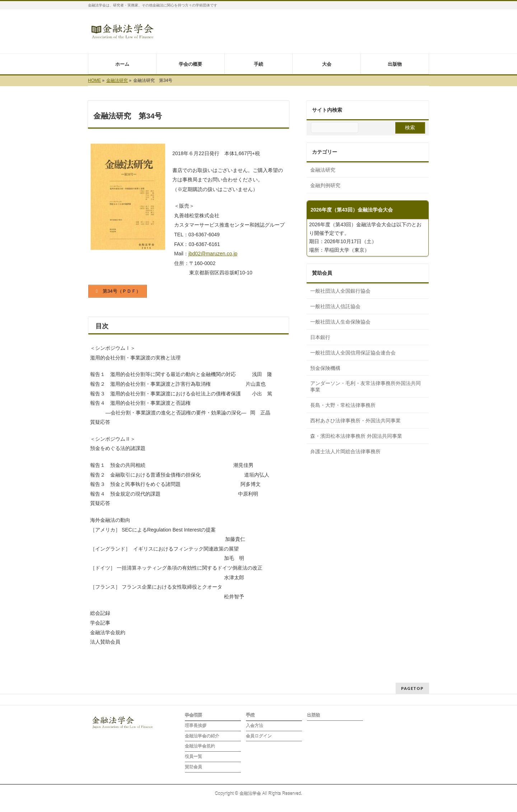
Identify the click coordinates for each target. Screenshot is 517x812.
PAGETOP (412, 688)
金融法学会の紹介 (202, 736)
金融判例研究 (325, 185)
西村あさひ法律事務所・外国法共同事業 (355, 421)
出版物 (313, 715)
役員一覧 (194, 757)
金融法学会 (250, 794)
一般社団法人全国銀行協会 (340, 291)
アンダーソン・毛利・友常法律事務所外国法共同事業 (365, 386)
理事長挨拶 (196, 726)
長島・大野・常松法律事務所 (343, 405)
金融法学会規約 (200, 746)
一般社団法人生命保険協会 (340, 322)
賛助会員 (194, 767)
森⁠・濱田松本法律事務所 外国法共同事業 (356, 436)
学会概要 (194, 715)
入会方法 (255, 726)
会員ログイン (259, 736)
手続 (250, 715)
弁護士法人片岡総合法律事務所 (345, 451)
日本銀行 (320, 337)
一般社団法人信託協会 (335, 306)
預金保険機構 (325, 368)
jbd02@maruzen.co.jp (213, 254)
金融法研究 (323, 170)
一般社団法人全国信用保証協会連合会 (353, 353)
